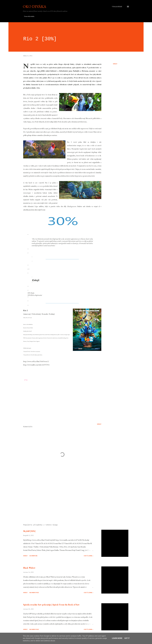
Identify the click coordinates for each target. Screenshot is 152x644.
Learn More (117, 638)
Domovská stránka (29, 16)
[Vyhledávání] (117, 7)
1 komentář (33, 556)
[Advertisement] (59, 498)
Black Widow (29, 568)
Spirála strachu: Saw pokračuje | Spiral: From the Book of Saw (51, 605)
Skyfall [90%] (29, 531)
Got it (127, 638)
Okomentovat (34, 593)
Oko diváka (35, 7)
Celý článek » (89, 556)
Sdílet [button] (115, 64)
